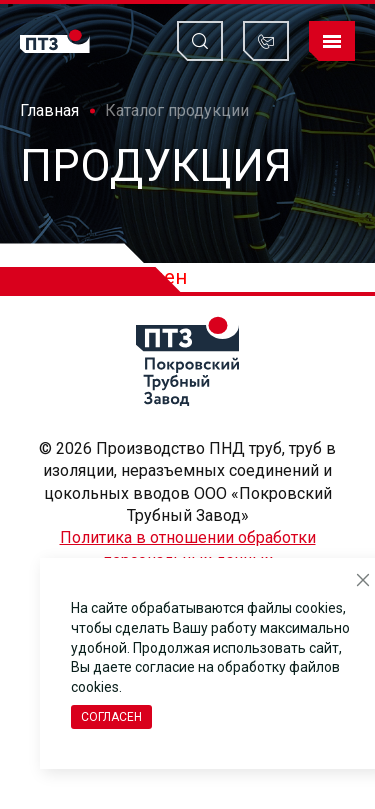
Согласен (111, 717)
